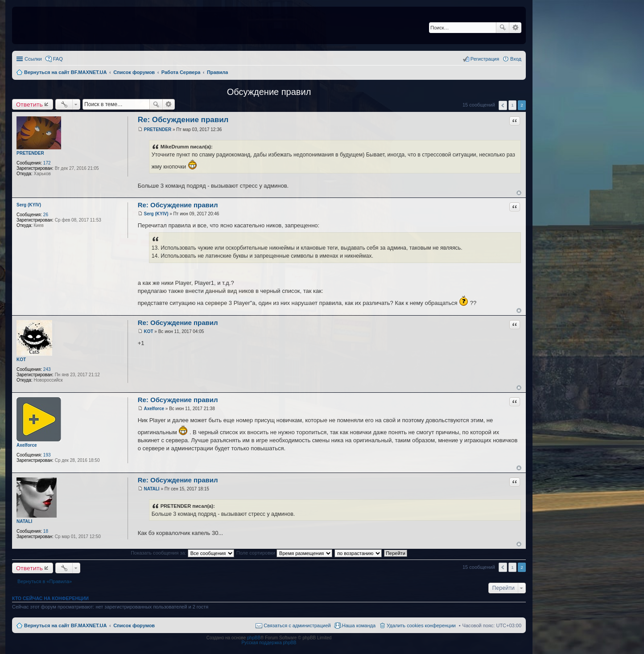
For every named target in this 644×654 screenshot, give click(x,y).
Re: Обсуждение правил (183, 120)
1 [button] (512, 105)
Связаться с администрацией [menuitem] (297, 625)
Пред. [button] (503, 105)
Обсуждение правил (269, 92)
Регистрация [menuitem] (485, 59)
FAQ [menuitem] (58, 59)
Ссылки (33, 59)
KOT (21, 360)
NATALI (24, 521)
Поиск (503, 28)
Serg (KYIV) (29, 205)
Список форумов (134, 625)
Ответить (29, 104)
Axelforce (27, 445)
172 (47, 163)
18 (46, 531)
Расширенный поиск (515, 28)
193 (47, 455)
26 (46, 215)
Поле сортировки (284, 553)
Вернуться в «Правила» (45, 581)
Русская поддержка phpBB (269, 643)
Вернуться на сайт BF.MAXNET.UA (65, 625)
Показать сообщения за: (182, 553)
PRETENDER (30, 153)
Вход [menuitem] (516, 59)
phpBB (254, 638)
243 (47, 369)
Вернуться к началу (519, 193)
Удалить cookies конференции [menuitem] (421, 625)
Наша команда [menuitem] (359, 625)
